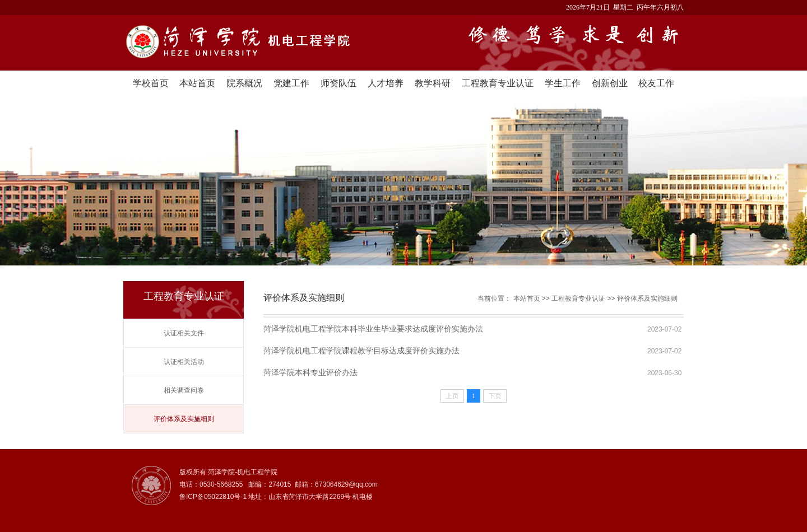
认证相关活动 (184, 362)
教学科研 (433, 83)
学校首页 (151, 83)
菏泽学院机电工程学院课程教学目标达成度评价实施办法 (361, 351)
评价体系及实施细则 (184, 419)
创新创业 (610, 83)
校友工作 (656, 83)
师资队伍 (338, 83)
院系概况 (244, 83)
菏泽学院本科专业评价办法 (310, 372)
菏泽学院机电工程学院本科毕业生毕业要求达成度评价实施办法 (373, 329)
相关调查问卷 (184, 390)
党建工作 (291, 83)
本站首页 (197, 83)
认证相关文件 (184, 333)
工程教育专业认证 (498, 83)
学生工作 (563, 83)
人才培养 (386, 83)
